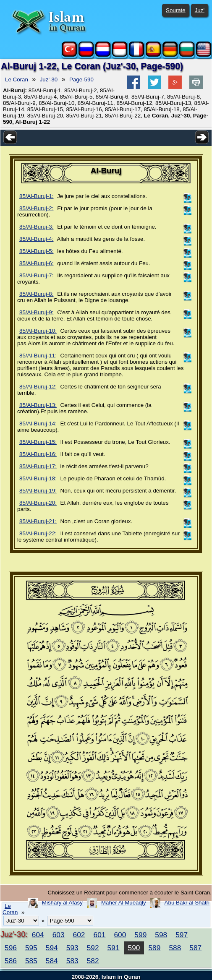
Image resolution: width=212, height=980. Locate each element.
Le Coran (17, 79)
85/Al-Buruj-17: (38, 466)
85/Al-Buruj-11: (38, 356)
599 (140, 935)
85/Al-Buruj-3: (37, 227)
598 (161, 935)
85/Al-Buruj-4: (37, 239)
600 (120, 935)
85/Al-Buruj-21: (38, 521)
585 (31, 961)
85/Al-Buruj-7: (37, 275)
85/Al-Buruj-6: (37, 263)
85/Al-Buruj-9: (37, 312)
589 (154, 948)
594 (52, 948)
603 (59, 935)
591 (114, 948)
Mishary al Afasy (62, 903)
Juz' (200, 10)
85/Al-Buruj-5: (37, 251)
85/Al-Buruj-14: (38, 424)
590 (134, 948)
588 (175, 948)
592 (93, 948)
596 (11, 948)
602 (79, 935)
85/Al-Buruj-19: (38, 491)
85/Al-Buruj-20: (38, 503)
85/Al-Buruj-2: (37, 208)
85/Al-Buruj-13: (38, 405)
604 (38, 935)
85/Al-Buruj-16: (38, 454)
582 (93, 961)
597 (182, 935)
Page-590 (81, 79)
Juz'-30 (49, 79)
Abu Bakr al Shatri (187, 903)
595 (31, 948)
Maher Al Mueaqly (124, 903)
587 (195, 948)
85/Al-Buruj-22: (38, 533)
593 (72, 948)
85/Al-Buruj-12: (38, 387)
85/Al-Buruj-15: (38, 442)
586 (11, 961)
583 (72, 961)
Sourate (176, 10)
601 (100, 935)
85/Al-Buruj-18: (38, 478)
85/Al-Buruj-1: (37, 196)
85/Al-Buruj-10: (38, 331)
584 (52, 961)
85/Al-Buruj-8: (37, 294)
